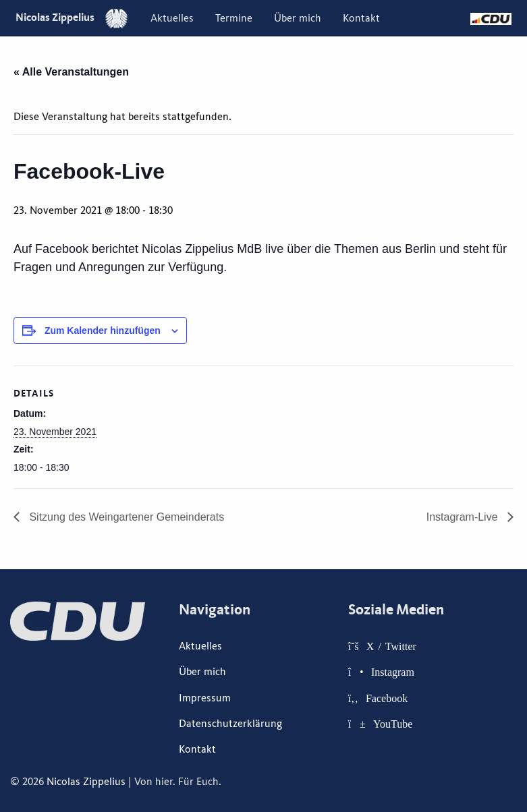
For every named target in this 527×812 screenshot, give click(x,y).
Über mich (298, 18)
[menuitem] (172, 18)
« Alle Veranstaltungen (71, 72)
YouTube (393, 724)
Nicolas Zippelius (72, 17)
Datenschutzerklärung (230, 724)
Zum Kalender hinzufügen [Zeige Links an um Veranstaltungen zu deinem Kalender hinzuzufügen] (103, 330)
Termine (234, 18)
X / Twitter (391, 646)
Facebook (387, 698)
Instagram (393, 672)
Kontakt (361, 18)
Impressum (205, 698)
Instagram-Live (464, 517)
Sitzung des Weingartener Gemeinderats (125, 517)
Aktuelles (172, 18)
